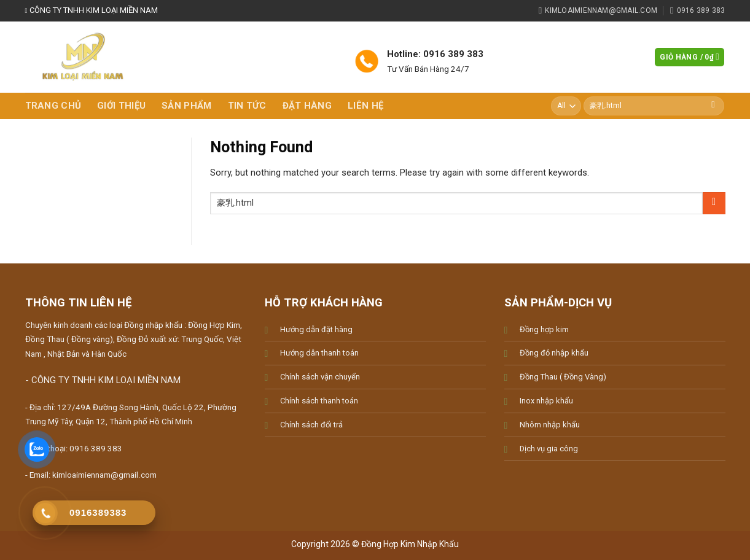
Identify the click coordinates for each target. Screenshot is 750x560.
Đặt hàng (307, 106)
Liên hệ (365, 106)
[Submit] (713, 106)
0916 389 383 (96, 449)
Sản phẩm (186, 106)
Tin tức (247, 106)
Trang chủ (53, 106)
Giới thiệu (121, 106)
